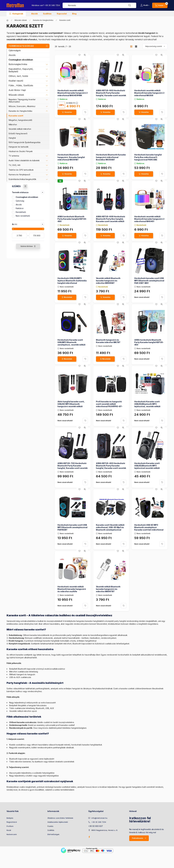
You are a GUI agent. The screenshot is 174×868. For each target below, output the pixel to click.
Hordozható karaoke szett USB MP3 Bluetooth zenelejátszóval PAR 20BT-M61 (149, 281)
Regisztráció (12, 822)
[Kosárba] (67, 112)
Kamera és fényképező (19, 175)
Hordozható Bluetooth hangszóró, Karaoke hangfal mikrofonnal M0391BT (71, 157)
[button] (16, 14)
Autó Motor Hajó (17, 90)
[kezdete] (19, 235)
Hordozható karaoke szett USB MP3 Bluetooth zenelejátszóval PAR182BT (72, 527)
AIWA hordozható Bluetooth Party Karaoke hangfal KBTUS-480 (72, 219)
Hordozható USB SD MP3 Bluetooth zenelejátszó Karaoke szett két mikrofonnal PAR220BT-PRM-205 (149, 529)
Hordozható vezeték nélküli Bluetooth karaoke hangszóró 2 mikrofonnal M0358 (149, 93)
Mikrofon (13, 125)
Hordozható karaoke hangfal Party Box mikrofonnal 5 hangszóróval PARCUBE (148, 157)
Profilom (10, 826)
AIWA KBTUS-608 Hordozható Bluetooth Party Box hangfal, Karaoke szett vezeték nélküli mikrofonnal (111, 220)
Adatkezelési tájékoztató (58, 822)
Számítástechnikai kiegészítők (22, 179)
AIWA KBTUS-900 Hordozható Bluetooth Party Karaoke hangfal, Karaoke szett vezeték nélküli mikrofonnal (111, 94)
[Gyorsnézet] (85, 55)
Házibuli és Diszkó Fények (21, 151)
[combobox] (99, 5)
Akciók (34, 14)
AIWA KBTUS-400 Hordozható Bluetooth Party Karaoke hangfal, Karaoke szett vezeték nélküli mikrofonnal (111, 467)
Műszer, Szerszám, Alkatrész (22, 106)
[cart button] (160, 5)
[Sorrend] (155, 46)
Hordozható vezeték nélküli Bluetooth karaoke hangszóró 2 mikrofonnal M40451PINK (73, 93)
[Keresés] (130, 5)
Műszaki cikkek (21, 20)
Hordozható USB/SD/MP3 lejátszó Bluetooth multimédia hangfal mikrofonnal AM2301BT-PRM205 (72, 282)
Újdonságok (15, 50)
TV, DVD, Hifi (14, 165)
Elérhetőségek (53, 834)
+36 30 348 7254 (52, 5)
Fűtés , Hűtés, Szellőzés (21, 85)
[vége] (37, 235)
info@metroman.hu (99, 818)
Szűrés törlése (27, 246)
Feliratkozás (138, 838)
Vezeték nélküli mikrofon (20, 129)
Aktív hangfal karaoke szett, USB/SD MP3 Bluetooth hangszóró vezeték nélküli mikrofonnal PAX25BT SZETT (72, 405)
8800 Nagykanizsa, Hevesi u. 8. (105, 830)
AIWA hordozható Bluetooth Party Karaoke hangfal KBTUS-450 (149, 342)
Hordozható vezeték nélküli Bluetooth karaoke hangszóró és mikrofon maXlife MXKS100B (72, 590)
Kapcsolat (62, 14)
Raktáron (20, 208)
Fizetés (50, 826)
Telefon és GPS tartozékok (21, 170)
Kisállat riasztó (16, 81)
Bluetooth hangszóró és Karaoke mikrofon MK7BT (108, 341)
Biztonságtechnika (18, 64)
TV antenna (14, 156)
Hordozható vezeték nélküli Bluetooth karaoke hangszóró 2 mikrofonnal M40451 (149, 219)
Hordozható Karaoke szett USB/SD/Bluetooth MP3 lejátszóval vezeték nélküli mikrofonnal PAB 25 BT (147, 467)
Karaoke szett (16, 116)
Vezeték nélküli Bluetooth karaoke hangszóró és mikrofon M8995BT (108, 281)
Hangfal (12, 138)
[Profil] (145, 5)
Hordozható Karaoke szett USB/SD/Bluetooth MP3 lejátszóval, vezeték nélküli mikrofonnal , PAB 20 (147, 405)
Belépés (10, 818)
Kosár (9, 830)
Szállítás (47, 14)
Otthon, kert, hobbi (18, 76)
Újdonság (20, 201)
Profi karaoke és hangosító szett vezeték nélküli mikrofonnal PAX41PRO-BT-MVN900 (109, 405)
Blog (74, 14)
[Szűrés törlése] (25, 186)
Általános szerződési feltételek (60, 818)
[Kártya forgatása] (85, 112)
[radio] (136, 46)
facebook (89, 837)
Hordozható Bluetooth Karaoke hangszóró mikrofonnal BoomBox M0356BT (111, 157)
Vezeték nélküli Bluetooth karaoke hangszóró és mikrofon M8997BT (108, 589)
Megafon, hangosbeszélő (20, 120)
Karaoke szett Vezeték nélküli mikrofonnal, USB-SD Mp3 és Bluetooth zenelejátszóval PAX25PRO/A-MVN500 (110, 529)
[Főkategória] (8, 20)
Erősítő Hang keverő (18, 133)
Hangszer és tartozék (18, 147)
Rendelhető (21, 212)
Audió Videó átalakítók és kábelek (24, 160)
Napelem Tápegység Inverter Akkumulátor (22, 101)
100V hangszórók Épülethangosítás (25, 142)
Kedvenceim (12, 834)
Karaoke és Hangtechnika (43, 20)
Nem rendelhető (23, 216)
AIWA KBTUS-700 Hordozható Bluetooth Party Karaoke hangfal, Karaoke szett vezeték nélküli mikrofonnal (73, 467)
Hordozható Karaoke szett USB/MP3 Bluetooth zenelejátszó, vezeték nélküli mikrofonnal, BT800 (71, 344)
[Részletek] (67, 297)
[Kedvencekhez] (79, 55)
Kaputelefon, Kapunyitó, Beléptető (21, 70)
